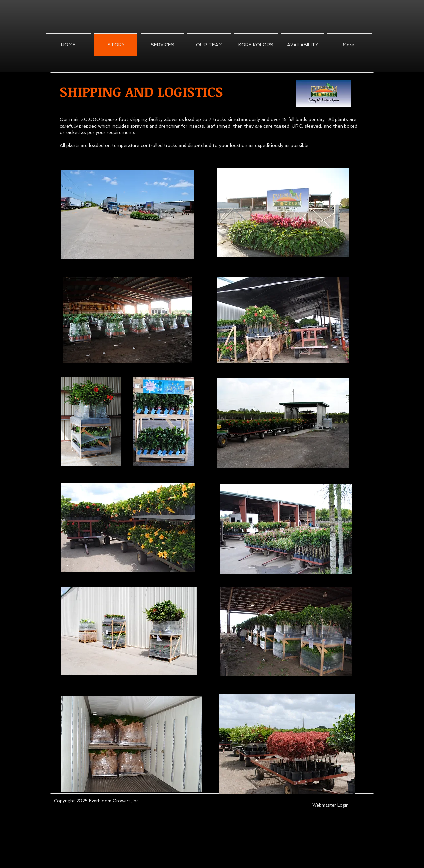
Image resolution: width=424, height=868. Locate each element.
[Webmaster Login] (330, 806)
